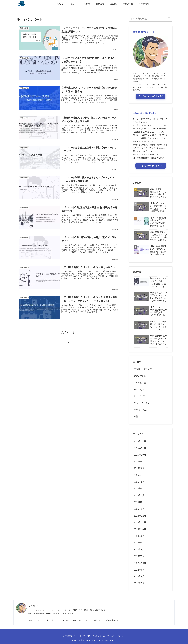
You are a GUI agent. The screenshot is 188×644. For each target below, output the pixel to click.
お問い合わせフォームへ (152, 166)
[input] (151, 19)
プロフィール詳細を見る (151, 96)
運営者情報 (67, 636)
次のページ (69, 333)
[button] (169, 19)
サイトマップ (79, 636)
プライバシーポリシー (117, 636)
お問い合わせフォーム (96, 636)
